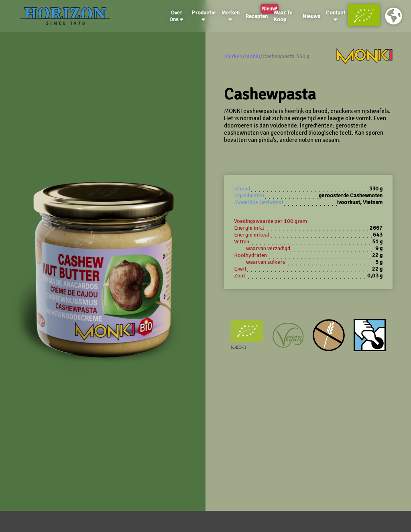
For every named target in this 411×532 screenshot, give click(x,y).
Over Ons (176, 16)
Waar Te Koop (283, 16)
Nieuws (311, 16)
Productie (203, 16)
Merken (230, 16)
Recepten (258, 15)
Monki (252, 56)
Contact (336, 16)
